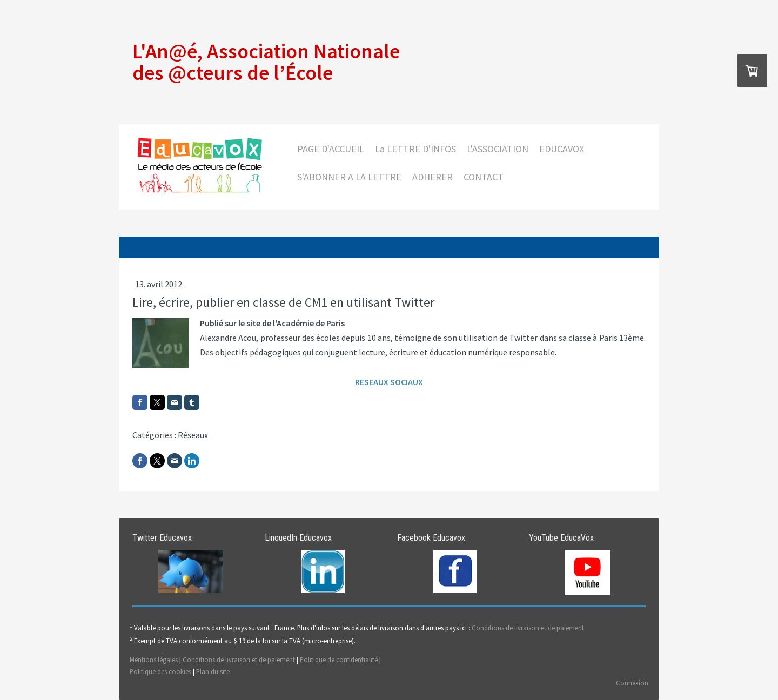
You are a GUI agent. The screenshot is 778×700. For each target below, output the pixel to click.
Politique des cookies (160, 671)
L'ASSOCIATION (498, 149)
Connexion (632, 683)
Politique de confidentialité (339, 659)
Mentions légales (154, 659)
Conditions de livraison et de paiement (528, 628)
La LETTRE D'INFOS (415, 149)
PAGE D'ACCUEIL (331, 149)
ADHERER (432, 177)
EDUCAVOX (562, 149)
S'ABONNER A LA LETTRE (349, 177)
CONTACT (484, 177)
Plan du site (213, 671)
